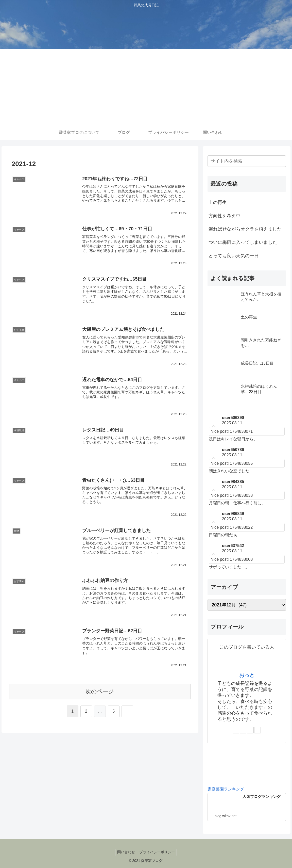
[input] (247, 161)
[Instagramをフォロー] (243, 730)
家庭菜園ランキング (226, 789)
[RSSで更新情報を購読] (257, 730)
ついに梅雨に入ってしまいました (243, 242)
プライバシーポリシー (158, 852)
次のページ (100, 692)
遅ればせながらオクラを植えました (245, 229)
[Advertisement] (146, 87)
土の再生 (218, 202)
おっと (247, 675)
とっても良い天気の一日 (234, 256)
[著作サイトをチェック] (236, 730)
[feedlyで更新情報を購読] (250, 730)
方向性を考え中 (225, 216)
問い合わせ (126, 852)
